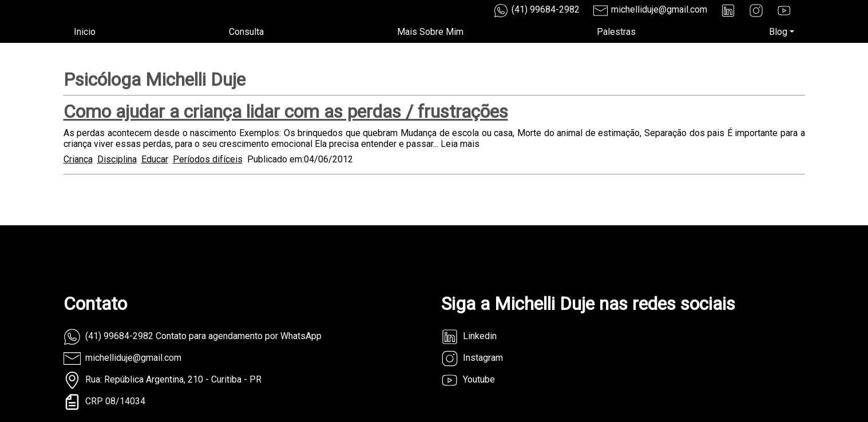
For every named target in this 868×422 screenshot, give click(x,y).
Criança (78, 159)
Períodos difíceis (208, 159)
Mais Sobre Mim (430, 32)
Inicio (85, 32)
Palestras (616, 32)
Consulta (246, 32)
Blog (778, 32)
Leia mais (460, 144)
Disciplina (117, 159)
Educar (155, 159)
